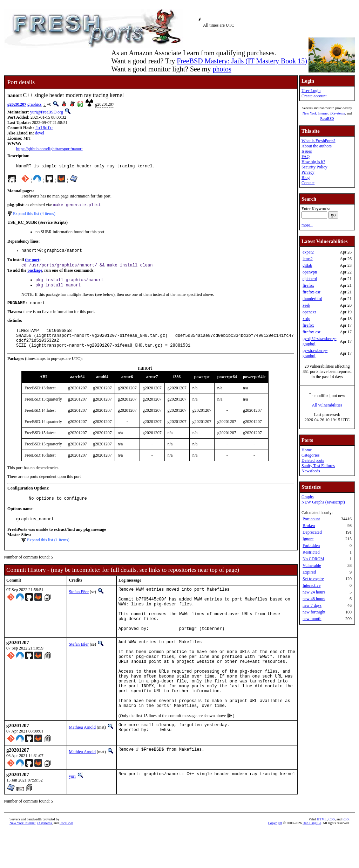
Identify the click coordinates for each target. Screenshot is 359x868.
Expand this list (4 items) (34, 216)
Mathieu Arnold (82, 764)
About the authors (317, 146)
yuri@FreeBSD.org (47, 112)
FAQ (306, 157)
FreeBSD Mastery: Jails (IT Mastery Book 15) (242, 61)
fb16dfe (44, 128)
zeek (306, 305)
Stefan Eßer (79, 605)
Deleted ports (313, 460)
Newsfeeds (311, 471)
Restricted (311, 552)
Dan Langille (312, 860)
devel (40, 134)
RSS (346, 856)
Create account (314, 96)
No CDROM (313, 559)
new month (312, 619)
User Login (311, 91)
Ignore (308, 539)
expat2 (308, 252)
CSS (332, 856)
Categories (310, 455)
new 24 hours (314, 592)
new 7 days (312, 605)
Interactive (311, 585)
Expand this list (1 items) (48, 553)
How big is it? (313, 162)
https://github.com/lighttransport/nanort (49, 150)
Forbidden (311, 546)
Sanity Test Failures (318, 466)
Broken (309, 526)
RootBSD (327, 119)
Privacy (308, 172)
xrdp (306, 319)
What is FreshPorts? (319, 141)
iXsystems (338, 113)
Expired (309, 572)
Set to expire (313, 579)
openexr (309, 312)
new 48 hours (314, 599)
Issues (307, 151)
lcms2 (308, 259)
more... (307, 225)
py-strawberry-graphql (315, 353)
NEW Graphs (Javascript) (323, 502)
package (35, 275)
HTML (322, 856)
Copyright (275, 860)
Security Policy (314, 167)
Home (307, 450)
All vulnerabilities (327, 405)
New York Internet (316, 113)
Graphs (308, 497)
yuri (72, 813)
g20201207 (17, 104)
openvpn (310, 272)
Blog (306, 178)
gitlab (307, 265)
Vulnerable (312, 565)
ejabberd (310, 279)
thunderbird (312, 299)
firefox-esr (311, 292)
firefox (308, 285)
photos (222, 69)
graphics (35, 104)
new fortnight (314, 612)
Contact (308, 183)
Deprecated (312, 532)
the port (32, 263)
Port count (311, 519)
